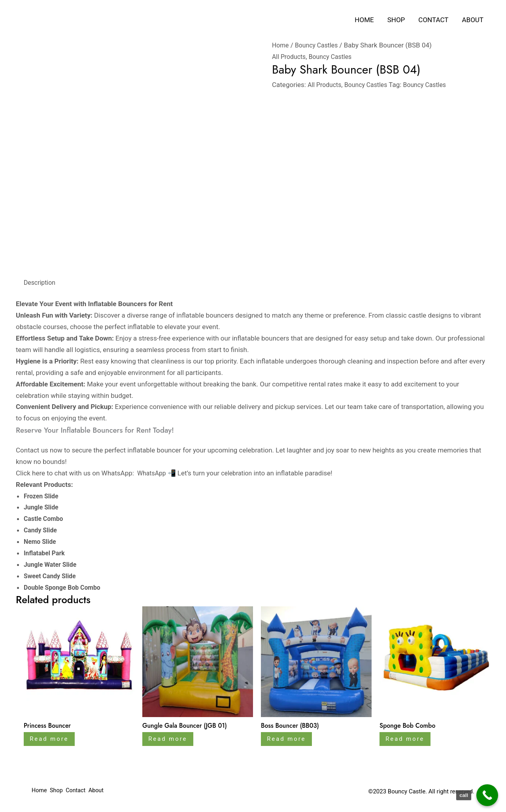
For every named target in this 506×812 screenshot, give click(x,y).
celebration (240, 473)
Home (364, 20)
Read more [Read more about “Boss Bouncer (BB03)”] (289, 740)
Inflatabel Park (47, 553)
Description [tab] (41, 282)
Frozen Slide (43, 496)
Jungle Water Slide (53, 564)
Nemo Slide (42, 541)
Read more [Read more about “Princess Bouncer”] (52, 740)
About (473, 20)
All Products (290, 57)
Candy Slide (42, 530)
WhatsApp (153, 473)
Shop (396, 20)
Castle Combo (45, 519)
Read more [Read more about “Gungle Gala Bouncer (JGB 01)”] (171, 740)
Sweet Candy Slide (53, 576)
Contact (433, 20)
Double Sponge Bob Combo (65, 587)
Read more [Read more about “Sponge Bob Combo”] (408, 740)
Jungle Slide (42, 507)
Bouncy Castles (319, 45)
